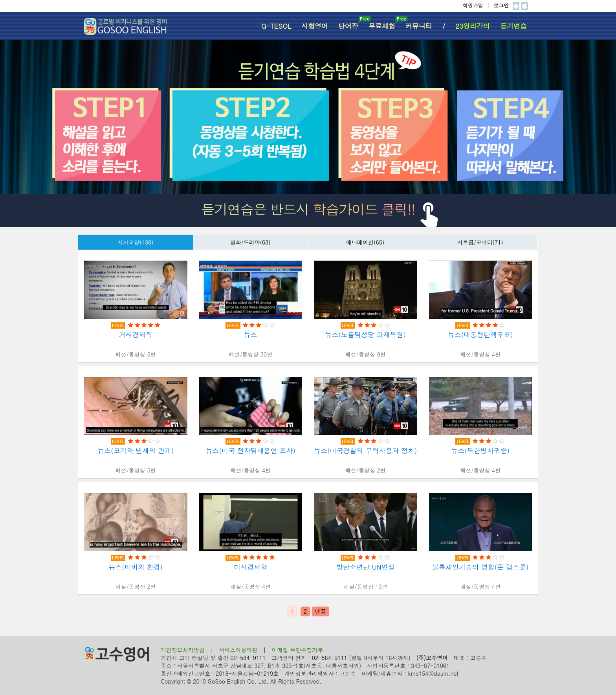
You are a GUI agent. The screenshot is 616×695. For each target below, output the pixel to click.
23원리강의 (473, 26)
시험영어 (315, 26)
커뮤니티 (419, 26)
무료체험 (384, 23)
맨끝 (321, 611)
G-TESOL (276, 26)
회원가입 (473, 5)
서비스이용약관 (238, 650)
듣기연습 (513, 26)
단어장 (351, 23)
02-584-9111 (248, 658)
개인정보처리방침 (183, 650)
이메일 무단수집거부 (298, 650)
